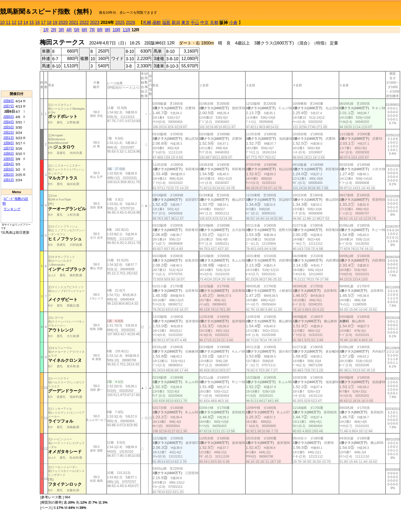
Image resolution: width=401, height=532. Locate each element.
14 (26, 22)
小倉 (233, 22)
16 (38, 22)
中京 (204, 22)
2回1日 (9, 138)
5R (77, 30)
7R (92, 30)
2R (54, 30)
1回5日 (9, 159)
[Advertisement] (17, 58)
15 (32, 22)
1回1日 (9, 180)
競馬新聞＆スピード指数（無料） (48, 11)
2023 (95, 22)
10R (116, 30)
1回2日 (9, 175)
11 (8, 22)
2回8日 (9, 101)
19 (55, 22)
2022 (84, 22)
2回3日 (9, 127)
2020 (63, 22)
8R (100, 30)
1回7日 (9, 148)
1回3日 (9, 169)
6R (84, 30)
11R (127, 30)
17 (43, 22)
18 (49, 22)
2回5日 (9, 117)
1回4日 (9, 164)
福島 (166, 23)
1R (46, 30)
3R (61, 30)
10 (2, 22)
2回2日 (9, 132)
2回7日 (9, 106)
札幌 (147, 22)
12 (14, 22)
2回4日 (9, 122)
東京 (186, 22)
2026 (131, 22)
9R (107, 30)
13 (20, 22)
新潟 (176, 22)
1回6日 (9, 154)
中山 (195, 23)
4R (69, 30)
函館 (157, 22)
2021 (74, 22)
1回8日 (9, 143)
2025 (120, 22)
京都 (214, 22)
